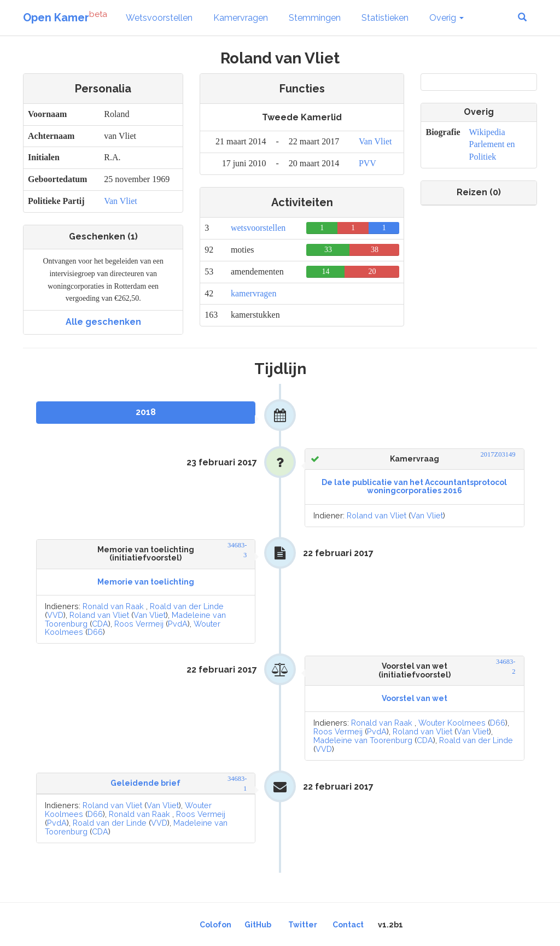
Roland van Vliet (377, 515)
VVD (55, 615)
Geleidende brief (145, 783)
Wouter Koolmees (452, 723)
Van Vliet (121, 201)
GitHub (258, 925)
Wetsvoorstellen (159, 18)
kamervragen (254, 293)
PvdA (178, 624)
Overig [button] (447, 18)
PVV (367, 163)
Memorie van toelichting (146, 582)
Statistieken (385, 18)
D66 (95, 632)
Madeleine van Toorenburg (363, 740)
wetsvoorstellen (258, 228)
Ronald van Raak (113, 606)
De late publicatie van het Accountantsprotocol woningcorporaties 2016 (414, 486)
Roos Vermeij (139, 624)
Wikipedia (487, 132)
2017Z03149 (498, 454)
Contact (348, 925)
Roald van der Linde (187, 606)
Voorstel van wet (415, 698)
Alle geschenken (103, 322)
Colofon (215, 925)
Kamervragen (241, 18)
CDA (100, 624)
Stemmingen (315, 18)
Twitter (303, 925)
